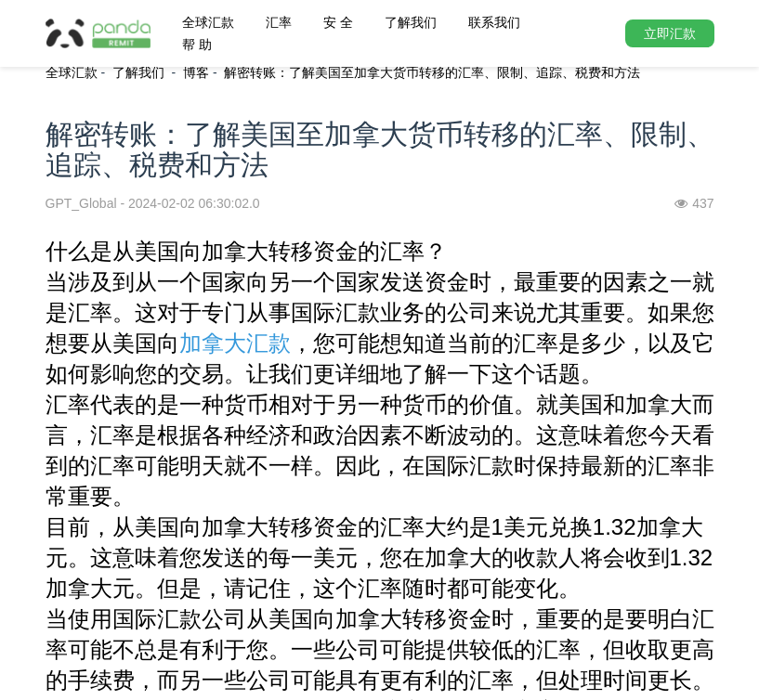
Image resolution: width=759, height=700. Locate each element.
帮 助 (197, 45)
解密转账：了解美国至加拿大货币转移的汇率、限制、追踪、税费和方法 (432, 72)
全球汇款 (208, 22)
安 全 (338, 22)
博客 (196, 72)
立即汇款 (670, 33)
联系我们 (494, 22)
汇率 (279, 22)
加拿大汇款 (235, 343)
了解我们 (411, 22)
